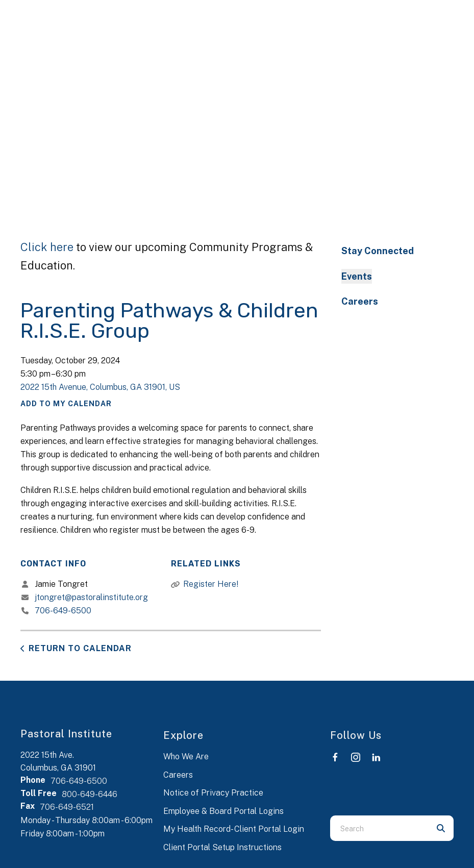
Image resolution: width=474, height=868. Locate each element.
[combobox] (379, 828)
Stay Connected (378, 251)
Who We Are (186, 757)
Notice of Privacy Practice (213, 793)
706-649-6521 (67, 807)
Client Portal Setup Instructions (222, 847)
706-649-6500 (63, 611)
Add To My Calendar (66, 404)
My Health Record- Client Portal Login (234, 829)
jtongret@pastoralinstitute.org (91, 597)
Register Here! (211, 584)
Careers (360, 301)
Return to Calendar (80, 648)
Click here (47, 247)
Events (357, 276)
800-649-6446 (90, 794)
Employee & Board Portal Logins (223, 811)
